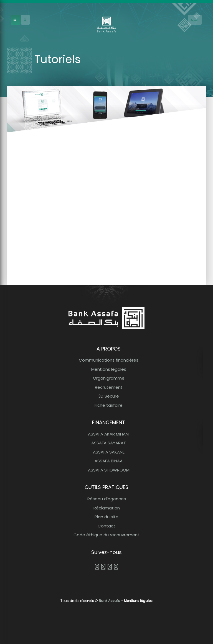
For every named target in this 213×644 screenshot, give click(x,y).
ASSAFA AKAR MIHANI (109, 434)
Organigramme (109, 378)
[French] (195, 20)
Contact (106, 526)
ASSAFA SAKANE (109, 452)
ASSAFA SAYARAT (109, 443)
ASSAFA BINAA (109, 461)
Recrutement (109, 387)
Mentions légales (109, 369)
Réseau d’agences (107, 499)
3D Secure (109, 396)
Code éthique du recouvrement (106, 535)
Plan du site (106, 517)
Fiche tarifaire (109, 405)
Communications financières (109, 360)
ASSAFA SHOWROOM (109, 470)
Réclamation (107, 508)
